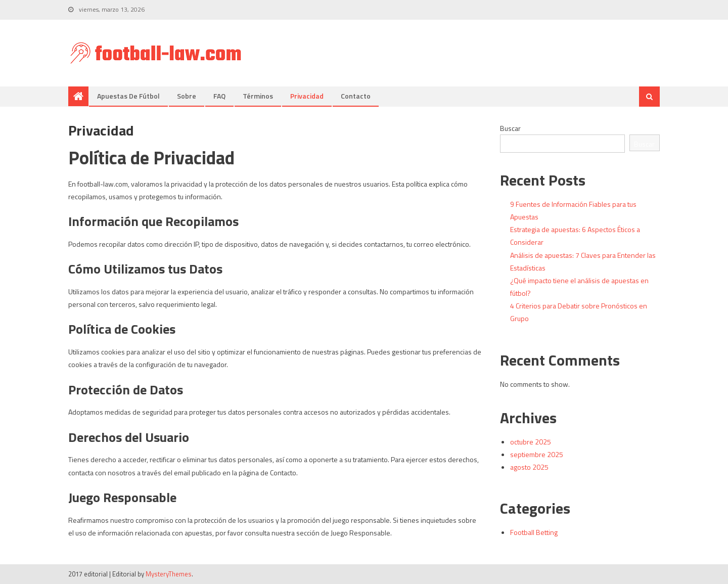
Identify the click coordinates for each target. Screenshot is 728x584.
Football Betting (534, 532)
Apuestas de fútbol (128, 96)
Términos (258, 96)
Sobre (187, 96)
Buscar (510, 128)
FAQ (219, 96)
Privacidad (307, 96)
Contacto (356, 96)
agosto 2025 (529, 467)
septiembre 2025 (537, 454)
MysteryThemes (169, 574)
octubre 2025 (531, 442)
